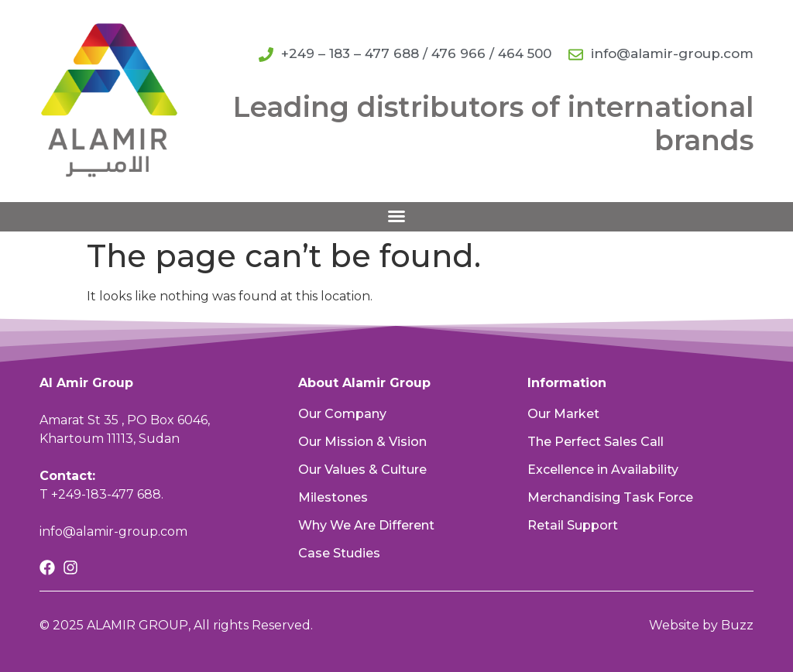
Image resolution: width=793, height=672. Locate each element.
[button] (396, 216)
